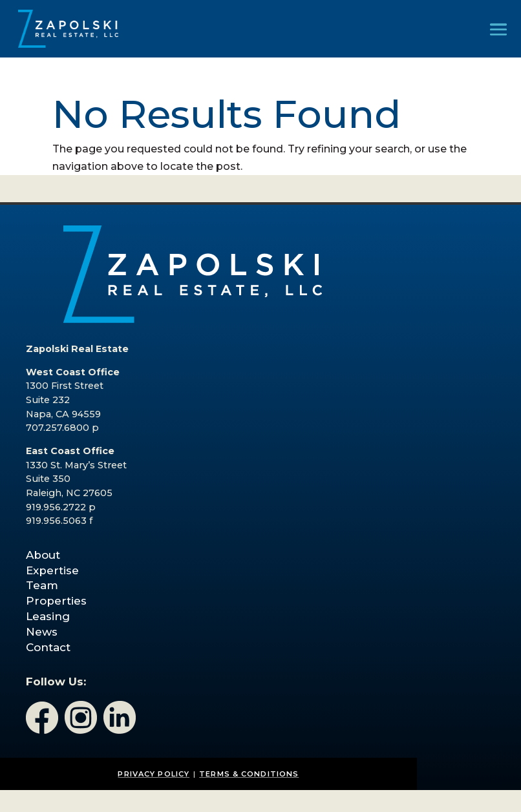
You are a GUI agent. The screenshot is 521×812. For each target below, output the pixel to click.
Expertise (52, 570)
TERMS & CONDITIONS (249, 774)
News (42, 632)
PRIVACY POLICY (154, 774)
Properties (56, 601)
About (43, 555)
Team (42, 585)
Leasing (48, 616)
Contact (48, 647)
